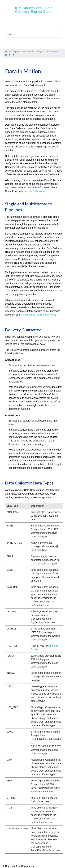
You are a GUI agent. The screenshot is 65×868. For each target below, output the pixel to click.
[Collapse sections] (6, 55)
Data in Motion (52, 52)
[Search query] (34, 34)
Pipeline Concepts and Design (28, 52)
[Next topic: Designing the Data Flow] (13, 55)
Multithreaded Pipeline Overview (38, 315)
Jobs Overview (37, 191)
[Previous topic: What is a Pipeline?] (10, 55)
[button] (4, 204)
